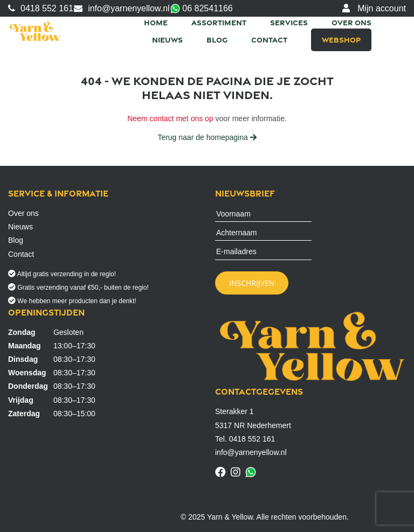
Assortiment (219, 22)
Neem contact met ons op (170, 118)
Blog (217, 40)
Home (156, 22)
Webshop (341, 40)
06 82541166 (202, 9)
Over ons (351, 22)
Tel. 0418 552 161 (245, 439)
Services (289, 22)
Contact (269, 40)
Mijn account (374, 8)
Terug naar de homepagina (207, 137)
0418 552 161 (41, 8)
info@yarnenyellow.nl (122, 8)
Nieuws (167, 40)
